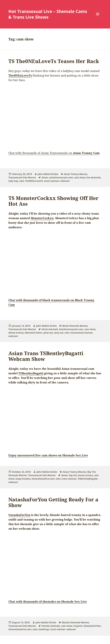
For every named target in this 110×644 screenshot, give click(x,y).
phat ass (48, 333)
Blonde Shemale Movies (75, 622)
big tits (73, 475)
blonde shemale (51, 626)
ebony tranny (16, 333)
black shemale (50, 329)
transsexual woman (81, 333)
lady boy (13, 181)
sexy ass (59, 333)
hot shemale (94, 177)
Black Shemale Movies (75, 326)
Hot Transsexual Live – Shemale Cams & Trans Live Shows (48, 14)
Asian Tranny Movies (76, 174)
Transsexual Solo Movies (22, 177)
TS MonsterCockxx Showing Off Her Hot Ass (53, 201)
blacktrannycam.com (71, 329)
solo (22, 181)
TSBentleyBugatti (88, 479)
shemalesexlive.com (43, 479)
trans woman (52, 181)
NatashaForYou (92, 626)
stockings (44, 629)
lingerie (78, 626)
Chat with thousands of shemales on (48, 601)
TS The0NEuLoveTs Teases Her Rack (54, 61)
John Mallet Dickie (48, 174)
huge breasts (23, 479)
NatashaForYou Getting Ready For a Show (53, 502)
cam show (80, 177)
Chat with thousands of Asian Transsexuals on (54, 153)
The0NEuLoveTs (20, 75)
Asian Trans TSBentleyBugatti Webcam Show (46, 356)
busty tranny (85, 475)
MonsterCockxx (34, 333)
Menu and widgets (98, 18)
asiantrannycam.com (61, 177)
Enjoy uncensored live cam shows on (48, 455)
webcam (65, 181)
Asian (45, 177)
